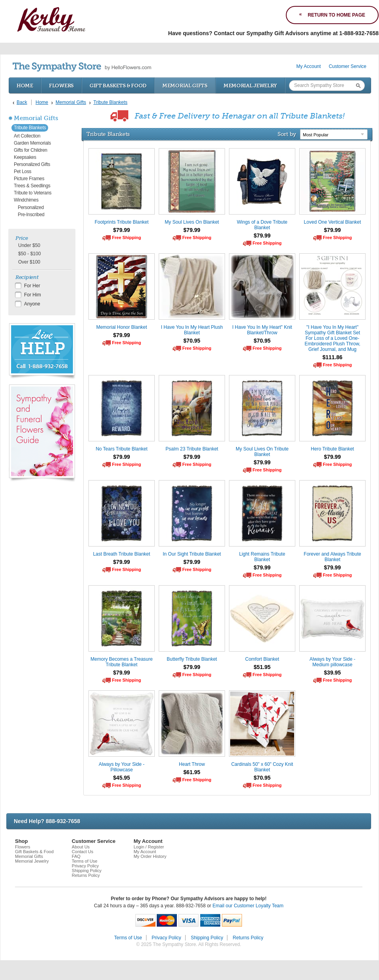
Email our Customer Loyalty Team (248, 906)
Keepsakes (25, 157)
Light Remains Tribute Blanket (262, 557)
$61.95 (192, 772)
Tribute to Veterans (33, 193)
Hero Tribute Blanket (332, 449)
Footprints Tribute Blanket (122, 222)
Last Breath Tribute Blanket (122, 554)
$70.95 (192, 341)
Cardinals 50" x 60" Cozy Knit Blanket (262, 767)
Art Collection (27, 136)
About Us (81, 847)
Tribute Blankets (30, 128)
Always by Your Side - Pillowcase (122, 767)
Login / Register (149, 847)
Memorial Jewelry (250, 86)
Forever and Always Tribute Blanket (332, 557)
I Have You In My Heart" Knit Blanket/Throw (262, 330)
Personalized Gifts (32, 164)
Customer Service (348, 66)
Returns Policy (86, 875)
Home (25, 86)
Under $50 (29, 245)
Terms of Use (85, 861)
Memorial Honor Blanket (122, 327)
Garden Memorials (32, 143)
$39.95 (333, 673)
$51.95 (262, 667)
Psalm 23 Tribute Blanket (192, 449)
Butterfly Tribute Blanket (192, 659)
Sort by (287, 134)
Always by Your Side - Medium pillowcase (332, 662)
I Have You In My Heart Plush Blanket (192, 330)
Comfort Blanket (262, 659)
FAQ (76, 856)
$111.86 (333, 357)
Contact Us (83, 852)
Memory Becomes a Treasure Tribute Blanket (121, 662)
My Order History (150, 856)
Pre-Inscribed (31, 215)
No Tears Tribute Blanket (121, 449)
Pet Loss (23, 171)
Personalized (31, 207)
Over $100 (29, 262)
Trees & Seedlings (32, 186)
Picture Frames (29, 179)
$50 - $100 (29, 254)
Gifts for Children (31, 150)
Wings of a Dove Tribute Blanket (262, 225)
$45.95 (122, 778)
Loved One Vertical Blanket (333, 222)
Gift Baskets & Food (118, 86)
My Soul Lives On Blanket (192, 222)
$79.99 (122, 230)
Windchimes (26, 200)
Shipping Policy (87, 871)
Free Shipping (127, 237)
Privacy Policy (85, 866)
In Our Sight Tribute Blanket (192, 554)
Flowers (61, 86)
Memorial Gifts (185, 86)
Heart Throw (192, 764)
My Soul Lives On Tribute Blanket (262, 452)
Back (22, 102)
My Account (309, 66)
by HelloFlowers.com (82, 67)
